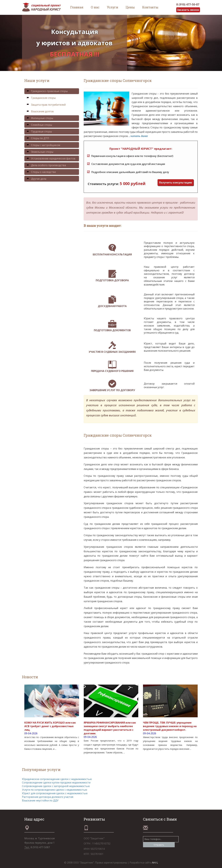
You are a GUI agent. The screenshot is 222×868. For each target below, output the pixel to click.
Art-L (155, 863)
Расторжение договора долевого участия (48, 797)
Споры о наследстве (41, 172)
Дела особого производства (46, 165)
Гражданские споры (41, 98)
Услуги (113, 7)
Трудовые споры (39, 132)
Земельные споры (40, 152)
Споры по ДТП (38, 138)
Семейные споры (39, 125)
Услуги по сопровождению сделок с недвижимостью (55, 790)
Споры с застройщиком (43, 145)
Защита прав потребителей (46, 105)
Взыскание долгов (40, 111)
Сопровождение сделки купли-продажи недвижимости (56, 783)
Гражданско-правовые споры (47, 91)
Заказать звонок (188, 10)
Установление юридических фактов (51, 158)
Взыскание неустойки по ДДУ (40, 800)
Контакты (150, 7)
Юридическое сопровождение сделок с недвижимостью (57, 779)
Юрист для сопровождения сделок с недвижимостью (55, 793)
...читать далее (138, 136)
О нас (95, 7)
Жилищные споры (40, 118)
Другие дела (36, 179)
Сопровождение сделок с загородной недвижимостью (56, 786)
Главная (77, 7)
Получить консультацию (176, 183)
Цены (130, 7)
